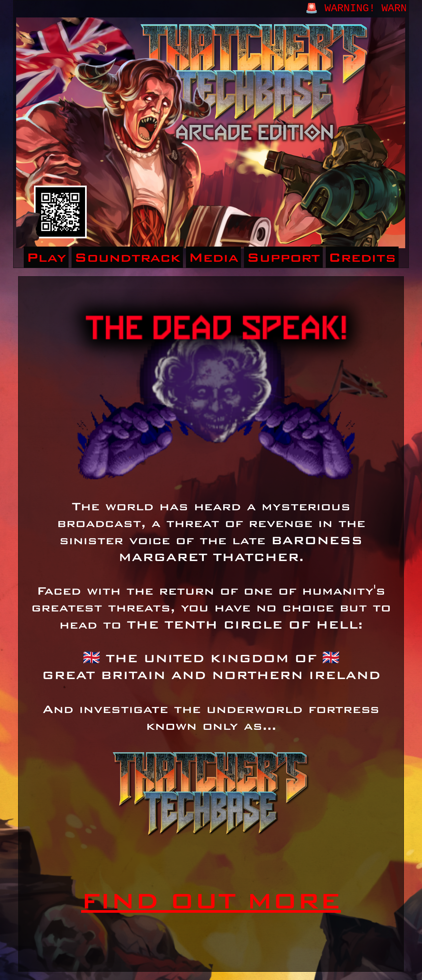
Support (283, 257)
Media (213, 257)
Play (46, 257)
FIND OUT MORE (211, 901)
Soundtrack (127, 257)
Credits (362, 257)
